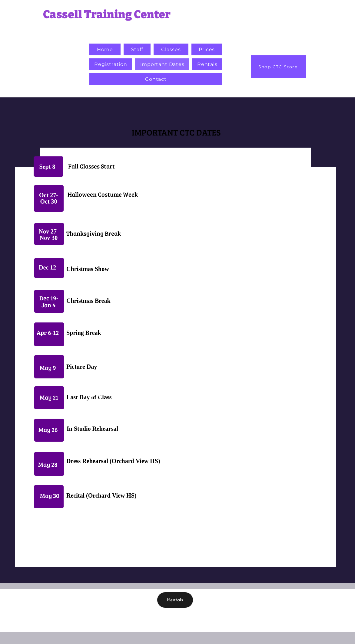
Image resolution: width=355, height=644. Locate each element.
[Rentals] (175, 600)
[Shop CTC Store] (279, 67)
